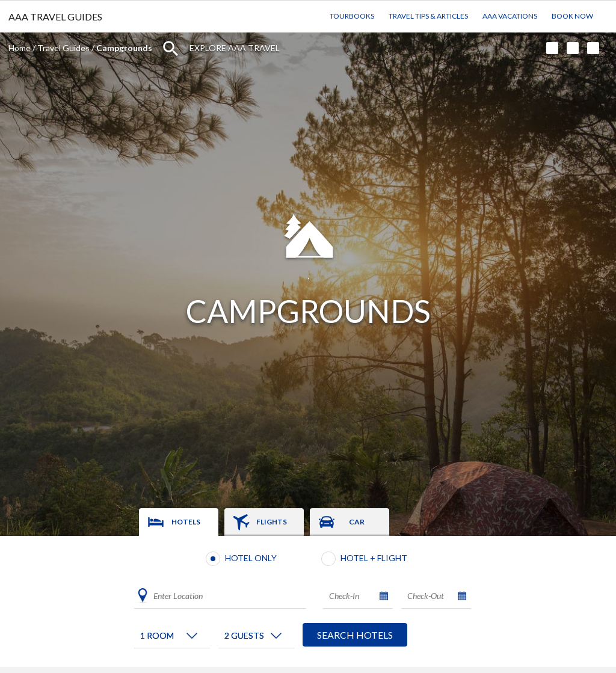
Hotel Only (251, 558)
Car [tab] (357, 522)
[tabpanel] (308, 601)
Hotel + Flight (374, 558)
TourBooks (352, 16)
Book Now (572, 16)
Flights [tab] (272, 522)
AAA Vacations (510, 16)
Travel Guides (63, 48)
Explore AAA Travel (235, 48)
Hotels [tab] (186, 522)
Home (20, 48)
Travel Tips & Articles (428, 16)
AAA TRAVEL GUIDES (55, 17)
